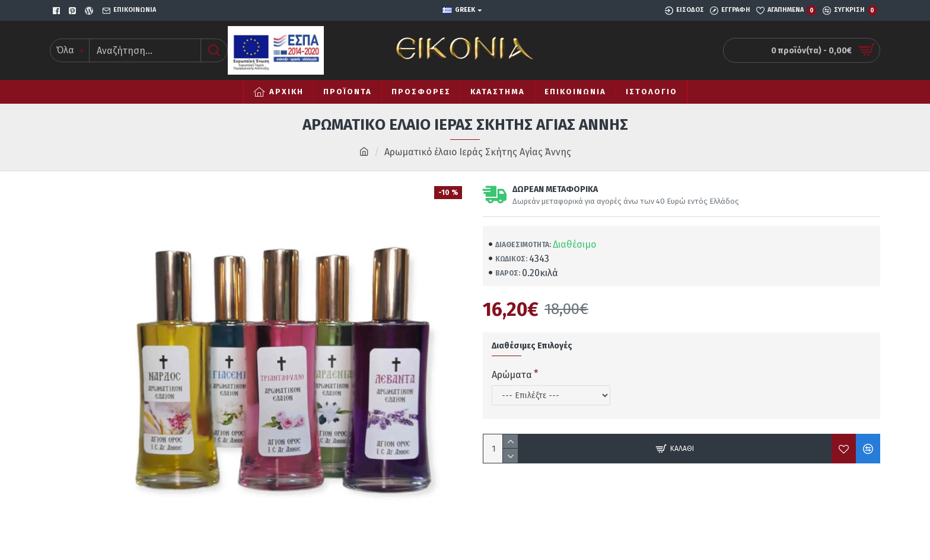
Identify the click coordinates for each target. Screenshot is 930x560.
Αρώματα (512, 375)
